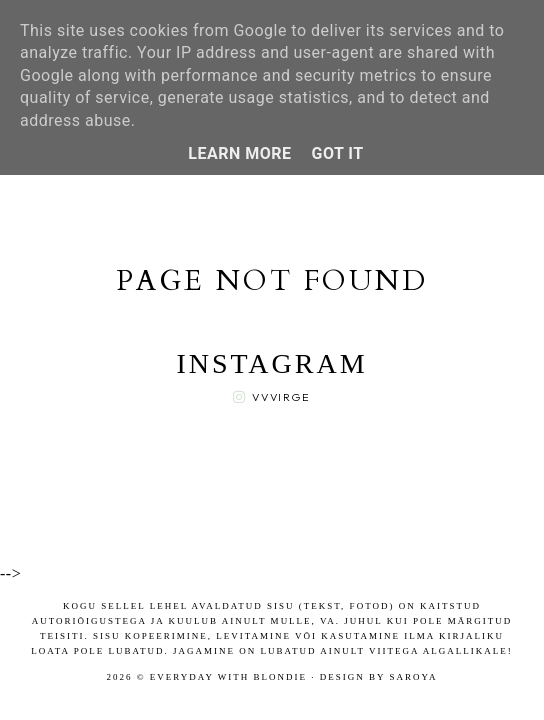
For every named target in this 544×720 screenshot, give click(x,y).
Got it (337, 153)
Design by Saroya (379, 677)
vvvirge (281, 397)
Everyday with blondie (228, 677)
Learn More (239, 153)
